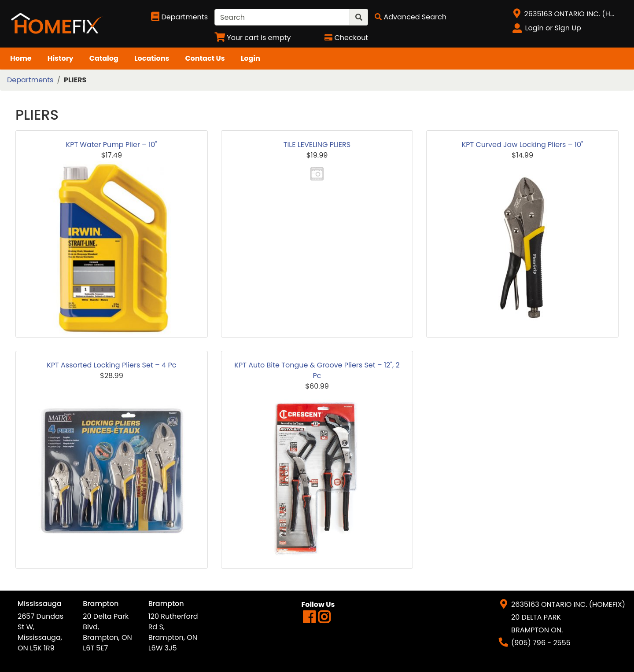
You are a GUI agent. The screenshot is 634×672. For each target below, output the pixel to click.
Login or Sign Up (553, 28)
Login (251, 58)
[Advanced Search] (411, 17)
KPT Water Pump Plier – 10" (112, 145)
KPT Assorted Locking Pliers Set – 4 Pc (111, 365)
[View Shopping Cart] (253, 38)
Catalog (104, 58)
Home (21, 58)
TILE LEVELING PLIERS (317, 145)
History (61, 58)
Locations (152, 58)
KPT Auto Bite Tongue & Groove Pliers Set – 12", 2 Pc (317, 370)
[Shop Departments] (179, 17)
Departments (30, 80)
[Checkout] (346, 38)
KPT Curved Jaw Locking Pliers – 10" (523, 145)
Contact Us (205, 58)
